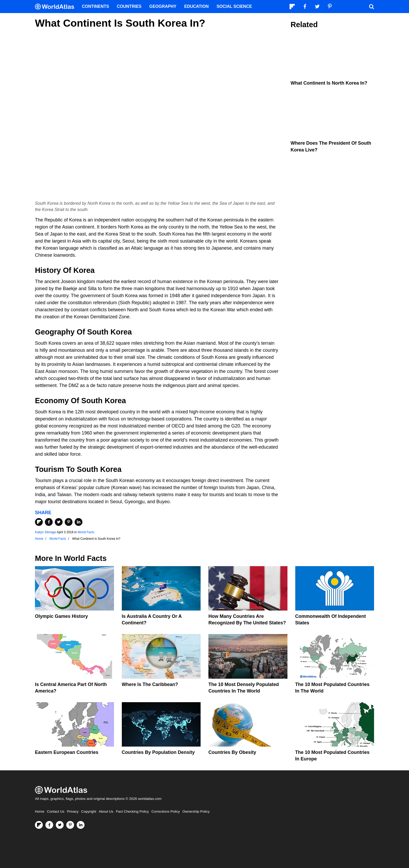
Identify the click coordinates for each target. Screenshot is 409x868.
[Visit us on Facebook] (49, 825)
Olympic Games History (61, 616)
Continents (95, 6)
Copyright (89, 811)
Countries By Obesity (232, 752)
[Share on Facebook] (49, 522)
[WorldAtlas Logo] (56, 7)
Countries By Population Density (158, 752)
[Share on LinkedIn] (79, 522)
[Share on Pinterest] (69, 522)
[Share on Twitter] (59, 522)
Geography (163, 6)
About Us (106, 811)
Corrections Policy (166, 811)
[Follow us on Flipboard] (39, 825)
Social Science (234, 6)
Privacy (73, 811)
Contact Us (56, 811)
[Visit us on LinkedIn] (81, 825)
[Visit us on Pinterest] (70, 825)
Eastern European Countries (67, 752)
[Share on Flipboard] (39, 522)
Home (40, 811)
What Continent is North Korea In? (329, 83)
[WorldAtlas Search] (371, 7)
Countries (129, 6)
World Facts (86, 532)
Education (196, 6)
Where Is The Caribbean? (150, 684)
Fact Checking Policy (132, 811)
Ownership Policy (196, 811)
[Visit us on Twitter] (60, 825)
